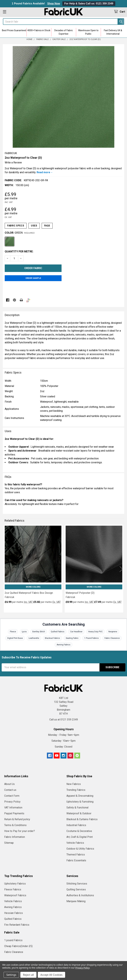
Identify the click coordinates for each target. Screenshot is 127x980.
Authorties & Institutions (80, 895)
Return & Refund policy (17, 819)
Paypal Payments (14, 813)
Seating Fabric (72, 638)
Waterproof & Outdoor (79, 813)
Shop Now (54, 4)
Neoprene (113, 632)
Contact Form (12, 796)
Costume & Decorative (79, 831)
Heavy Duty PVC (95, 632)
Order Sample (33, 278)
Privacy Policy (12, 802)
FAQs (47, 226)
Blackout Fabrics (52, 638)
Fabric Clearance (112, 638)
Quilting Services (76, 889)
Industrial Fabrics (76, 825)
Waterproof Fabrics (15, 895)
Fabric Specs (16, 226)
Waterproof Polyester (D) (80, 593)
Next (121, 569)
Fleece (13, 632)
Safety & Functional (77, 808)
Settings (11, 975)
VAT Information (13, 808)
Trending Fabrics (76, 790)
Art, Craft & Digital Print (80, 837)
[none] (63, 97)
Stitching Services (77, 884)
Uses (34, 226)
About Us (9, 784)
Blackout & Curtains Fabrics (82, 819)
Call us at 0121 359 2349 (64, 720)
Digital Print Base (15, 638)
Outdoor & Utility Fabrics (80, 849)
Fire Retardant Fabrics (17, 925)
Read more (43, 172)
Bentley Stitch (39, 632)
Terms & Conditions (15, 825)
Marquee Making (76, 901)
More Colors (33, 587)
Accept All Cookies (51, 975)
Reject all (28, 975)
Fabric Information (15, 837)
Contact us (10, 790)
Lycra (24, 632)
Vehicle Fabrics (75, 843)
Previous (6, 569)
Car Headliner (76, 632)
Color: (20, 233)
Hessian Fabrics (14, 913)
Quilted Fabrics (58, 632)
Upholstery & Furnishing (80, 802)
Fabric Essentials (76, 860)
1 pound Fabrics (13, 940)
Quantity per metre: (19, 251)
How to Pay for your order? (20, 831)
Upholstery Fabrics (15, 884)
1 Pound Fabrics (92, 638)
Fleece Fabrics (13, 889)
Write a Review (13, 163)
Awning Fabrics (63, 645)
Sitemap (9, 843)
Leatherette (34, 638)
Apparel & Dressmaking (80, 796)
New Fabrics (74, 784)
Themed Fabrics (76, 855)
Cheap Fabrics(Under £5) (18, 946)
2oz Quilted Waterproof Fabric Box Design (29, 593)
